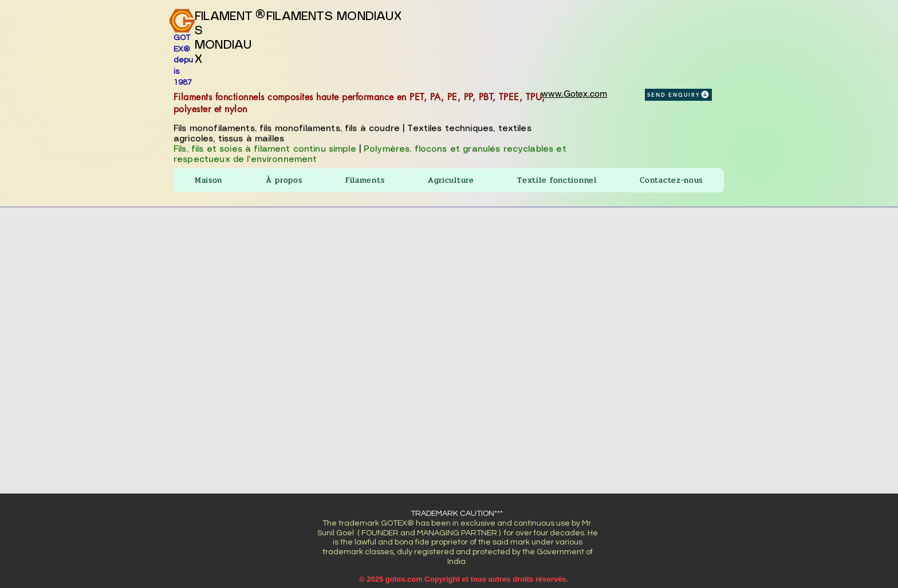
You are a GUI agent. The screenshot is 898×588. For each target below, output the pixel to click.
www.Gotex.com (574, 94)
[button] (365, 180)
